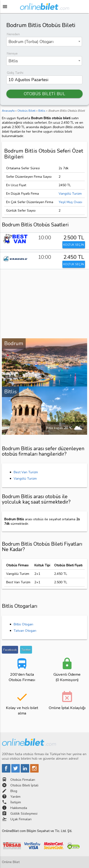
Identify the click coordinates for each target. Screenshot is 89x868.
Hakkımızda (19, 808)
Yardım (15, 797)
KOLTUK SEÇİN (74, 245)
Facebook (10, 650)
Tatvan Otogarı (25, 631)
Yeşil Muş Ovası (70, 202)
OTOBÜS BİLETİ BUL (45, 94)
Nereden (13, 34)
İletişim (16, 802)
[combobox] (44, 42)
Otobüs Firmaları (23, 780)
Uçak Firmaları (21, 819)
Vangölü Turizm (70, 194)
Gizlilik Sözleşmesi (24, 814)
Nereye (12, 53)
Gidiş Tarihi (15, 73)
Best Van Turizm (26, 472)
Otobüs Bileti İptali (24, 785)
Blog (14, 791)
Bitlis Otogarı (23, 624)
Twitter (26, 650)
